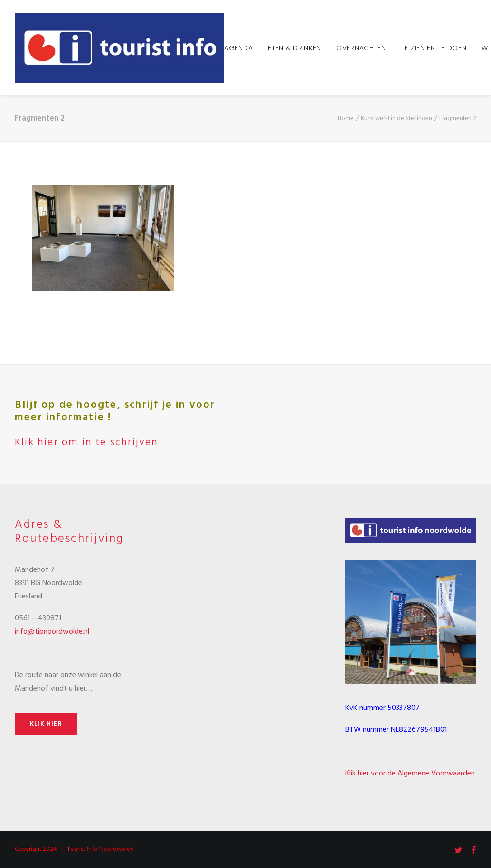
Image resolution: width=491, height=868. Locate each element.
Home (346, 118)
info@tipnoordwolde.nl (52, 632)
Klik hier (46, 723)
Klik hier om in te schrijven (87, 443)
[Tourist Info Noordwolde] (119, 48)
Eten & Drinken (294, 48)
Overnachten (361, 48)
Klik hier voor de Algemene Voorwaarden (410, 774)
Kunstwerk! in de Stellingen (397, 118)
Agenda (238, 48)
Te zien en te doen (434, 48)
